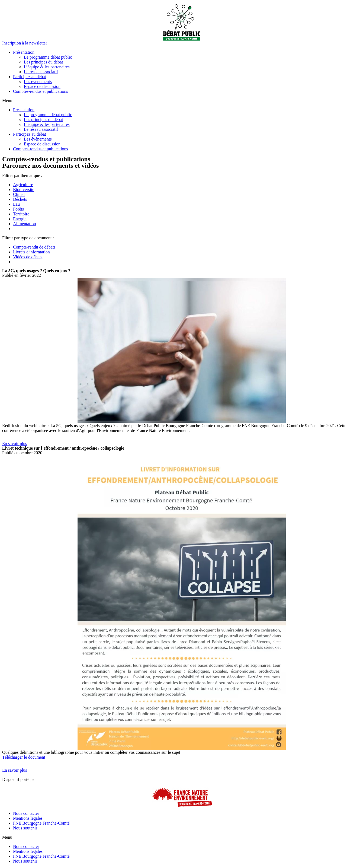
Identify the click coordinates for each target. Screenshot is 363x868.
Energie (20, 219)
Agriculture (23, 185)
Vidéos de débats (28, 257)
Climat (19, 194)
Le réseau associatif (41, 72)
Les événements (38, 82)
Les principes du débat (43, 62)
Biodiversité (24, 190)
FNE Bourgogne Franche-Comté (41, 823)
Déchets (20, 199)
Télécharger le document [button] (24, 757)
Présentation (24, 52)
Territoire (21, 214)
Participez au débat (30, 77)
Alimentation (24, 224)
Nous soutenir (25, 828)
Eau (16, 204)
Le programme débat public (48, 57)
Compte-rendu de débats (34, 247)
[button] (25, 43)
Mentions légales (28, 818)
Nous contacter (26, 813)
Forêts (18, 209)
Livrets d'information (31, 252)
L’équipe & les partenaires (47, 67)
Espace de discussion (42, 86)
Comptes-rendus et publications (41, 91)
